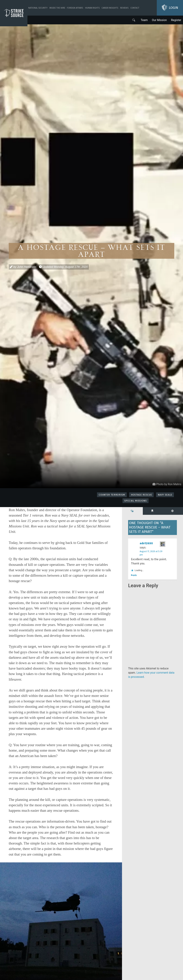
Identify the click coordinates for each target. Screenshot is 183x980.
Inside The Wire (57, 8)
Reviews (124, 8)
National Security (38, 8)
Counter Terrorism (112, 495)
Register (176, 20)
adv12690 (146, 543)
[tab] (132, 511)
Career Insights (110, 8)
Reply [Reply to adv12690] (134, 575)
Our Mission (159, 20)
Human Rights (92, 8)
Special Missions (136, 501)
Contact (135, 8)
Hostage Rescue (141, 495)
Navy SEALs (165, 495)
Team (144, 20)
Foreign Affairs (75, 8)
